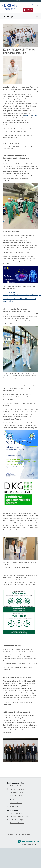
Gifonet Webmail (15, 806)
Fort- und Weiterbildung (17, 789)
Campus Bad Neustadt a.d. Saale (20, 817)
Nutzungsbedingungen (23, 834)
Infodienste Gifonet (16, 803)
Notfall (29, 10)
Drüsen (27, 115)
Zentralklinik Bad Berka (17, 823)
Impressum (10, 834)
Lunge (34, 115)
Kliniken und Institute (17, 786)
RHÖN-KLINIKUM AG (16, 813)
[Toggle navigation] (37, 5)
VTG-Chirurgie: (8, 16)
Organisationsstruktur (17, 792)
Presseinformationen (16, 795)
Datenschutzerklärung (14, 837)
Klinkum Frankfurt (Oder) (17, 820)
